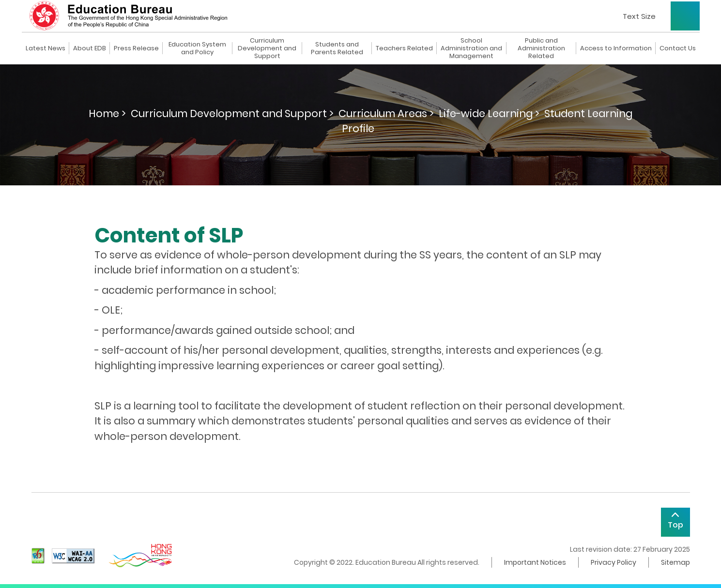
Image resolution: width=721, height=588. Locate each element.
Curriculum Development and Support (267, 48)
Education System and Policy (197, 48)
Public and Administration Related (541, 48)
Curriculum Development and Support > (232, 113)
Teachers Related (404, 48)
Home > (107, 113)
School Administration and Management (471, 48)
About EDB (90, 48)
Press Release (136, 48)
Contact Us (678, 48)
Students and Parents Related (337, 48)
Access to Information (616, 48)
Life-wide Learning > (489, 113)
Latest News (46, 48)
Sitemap (675, 562)
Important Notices (535, 562)
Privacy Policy (614, 562)
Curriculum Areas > (386, 113)
